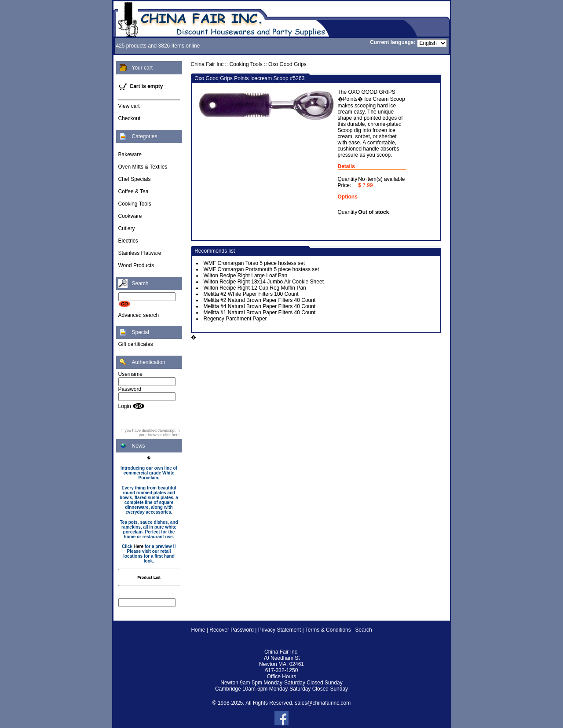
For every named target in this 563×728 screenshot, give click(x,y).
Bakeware (130, 154)
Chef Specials (135, 179)
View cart (129, 106)
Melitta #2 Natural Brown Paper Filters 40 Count (260, 300)
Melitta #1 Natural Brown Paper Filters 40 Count (260, 313)
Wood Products (136, 265)
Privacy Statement (280, 630)
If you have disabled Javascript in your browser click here (151, 433)
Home (198, 630)
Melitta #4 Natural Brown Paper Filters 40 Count (260, 306)
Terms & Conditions (328, 630)
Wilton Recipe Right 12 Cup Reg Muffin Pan (255, 288)
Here (139, 546)
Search (364, 630)
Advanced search (139, 315)
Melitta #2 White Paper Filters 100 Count (251, 294)
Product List (149, 577)
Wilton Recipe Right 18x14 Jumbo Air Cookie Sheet (264, 282)
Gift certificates (136, 344)
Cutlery (127, 228)
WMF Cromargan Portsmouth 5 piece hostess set (261, 269)
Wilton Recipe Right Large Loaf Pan (246, 276)
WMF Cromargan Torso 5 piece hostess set (254, 263)
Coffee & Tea (133, 191)
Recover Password (232, 630)
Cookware (130, 216)
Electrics (128, 241)
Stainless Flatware (140, 253)
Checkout (130, 118)
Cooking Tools (135, 204)
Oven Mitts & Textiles (143, 167)
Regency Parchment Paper (235, 319)
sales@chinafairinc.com (323, 703)
